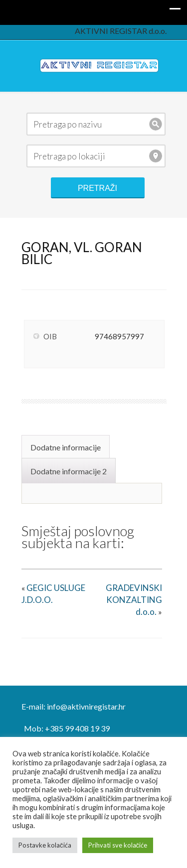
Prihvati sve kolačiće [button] (118, 845)
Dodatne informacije (66, 447)
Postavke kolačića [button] (45, 845)
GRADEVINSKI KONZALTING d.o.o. (134, 600)
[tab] (67, 446)
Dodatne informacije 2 (69, 471)
